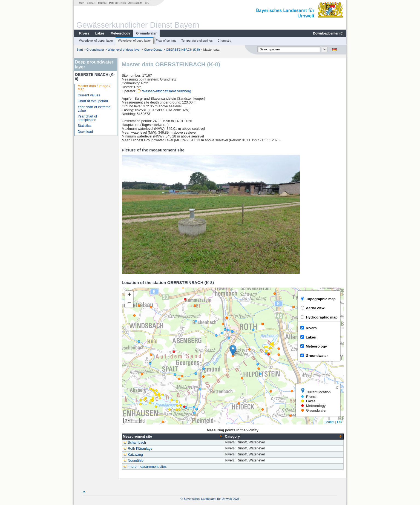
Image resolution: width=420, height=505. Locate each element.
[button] (233, 350)
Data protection (117, 3)
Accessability (135, 3)
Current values (89, 95)
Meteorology (120, 33)
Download (85, 132)
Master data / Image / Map (94, 88)
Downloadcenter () (328, 33)
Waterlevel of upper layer (96, 41)
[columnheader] (173, 436)
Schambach (135, 443)
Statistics (85, 126)
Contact (91, 3)
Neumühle (133, 461)
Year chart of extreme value (94, 109)
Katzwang (133, 455)
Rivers (84, 33)
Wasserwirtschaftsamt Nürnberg (167, 91)
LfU (147, 3)
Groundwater (146, 33)
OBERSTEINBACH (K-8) (183, 50)
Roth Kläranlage (138, 449)
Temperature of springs (197, 41)
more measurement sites (148, 467)
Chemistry (225, 41)
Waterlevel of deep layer (134, 41)
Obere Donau (153, 50)
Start (82, 3)
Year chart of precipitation (87, 118)
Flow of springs (166, 41)
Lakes (100, 33)
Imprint (102, 3)
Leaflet (329, 422)
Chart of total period (93, 101)
